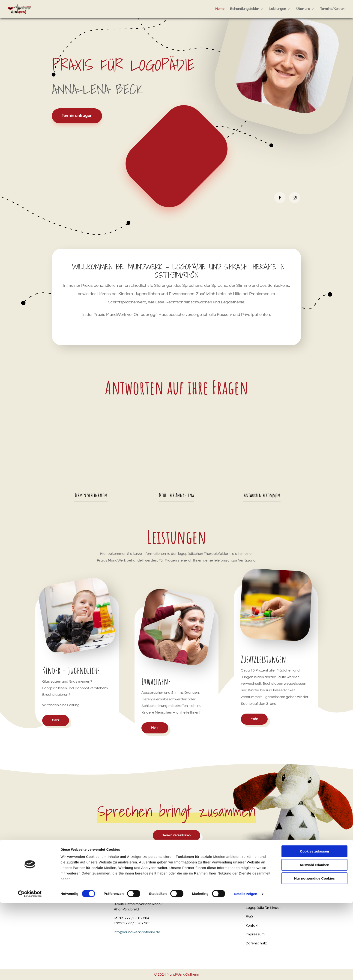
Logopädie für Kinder (263, 908)
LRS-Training (256, 890)
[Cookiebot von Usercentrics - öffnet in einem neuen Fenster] (30, 971)
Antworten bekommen (262, 495)
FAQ (249, 917)
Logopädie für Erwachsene (268, 899)
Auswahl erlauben (314, 942)
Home (220, 9)
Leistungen (278, 9)
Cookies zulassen (314, 928)
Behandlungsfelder (244, 9)
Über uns (303, 9)
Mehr (56, 720)
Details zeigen (245, 971)
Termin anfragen (77, 116)
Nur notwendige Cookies (314, 955)
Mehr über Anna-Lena (176, 495)
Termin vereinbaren (91, 495)
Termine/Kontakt (333, 9)
